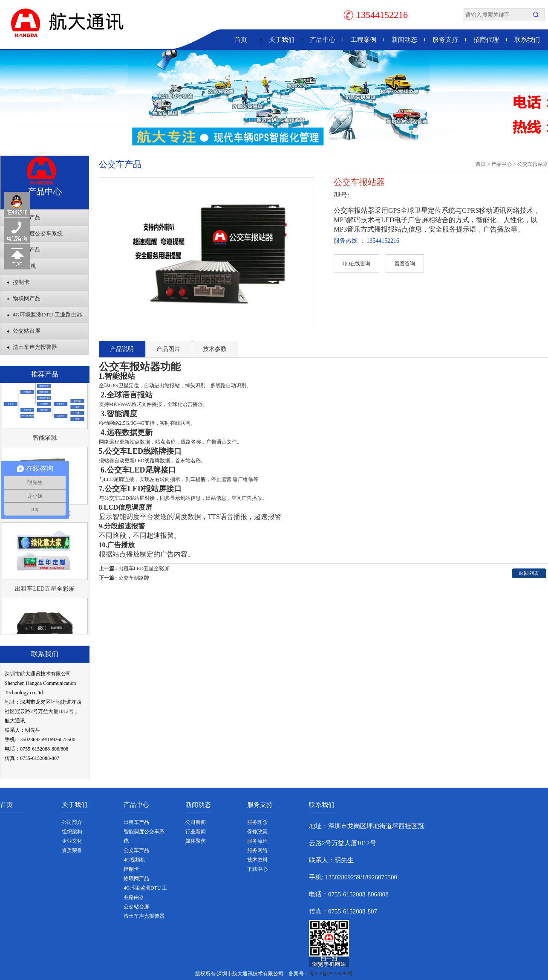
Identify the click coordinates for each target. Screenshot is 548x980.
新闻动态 (404, 40)
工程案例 (363, 40)
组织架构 (72, 832)
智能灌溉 (45, 441)
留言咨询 (405, 264)
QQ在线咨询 (356, 264)
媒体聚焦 (196, 841)
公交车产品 (27, 250)
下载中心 (257, 869)
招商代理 (486, 40)
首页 (241, 40)
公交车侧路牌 (134, 578)
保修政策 (257, 832)
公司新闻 (196, 822)
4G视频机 (25, 266)
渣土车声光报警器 (35, 347)
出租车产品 (27, 217)
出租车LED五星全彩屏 (45, 592)
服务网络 (257, 850)
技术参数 (215, 349)
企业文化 (72, 841)
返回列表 (529, 573)
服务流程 (257, 841)
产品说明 (122, 349)
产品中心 (323, 40)
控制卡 (21, 282)
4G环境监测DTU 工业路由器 (48, 315)
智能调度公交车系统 (38, 233)
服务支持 (445, 40)
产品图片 (168, 349)
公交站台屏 (27, 331)
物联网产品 (27, 298)
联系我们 (527, 40)
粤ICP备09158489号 (331, 974)
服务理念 (257, 822)
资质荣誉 (72, 850)
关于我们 (282, 40)
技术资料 (257, 860)
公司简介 (72, 822)
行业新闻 (196, 832)
